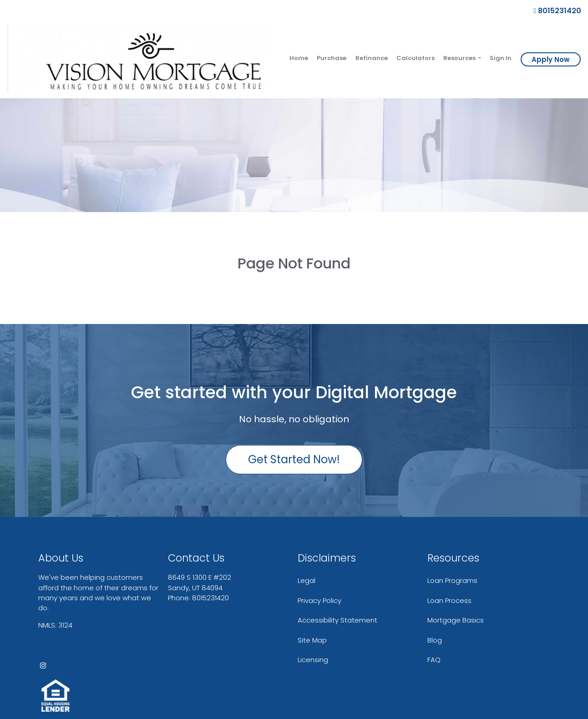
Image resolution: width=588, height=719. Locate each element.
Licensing (313, 660)
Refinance (372, 58)
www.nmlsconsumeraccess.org (91, 644)
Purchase (332, 58)
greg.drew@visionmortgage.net (221, 608)
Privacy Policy (319, 600)
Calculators (416, 58)
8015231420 (557, 11)
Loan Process (449, 600)
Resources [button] (460, 58)
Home (299, 58)
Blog (435, 640)
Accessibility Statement (337, 620)
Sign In (501, 58)
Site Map (312, 640)
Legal (307, 580)
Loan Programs (452, 580)
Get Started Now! (294, 459)
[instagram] (43, 666)
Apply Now (551, 59)
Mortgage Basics (456, 620)
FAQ (434, 660)
